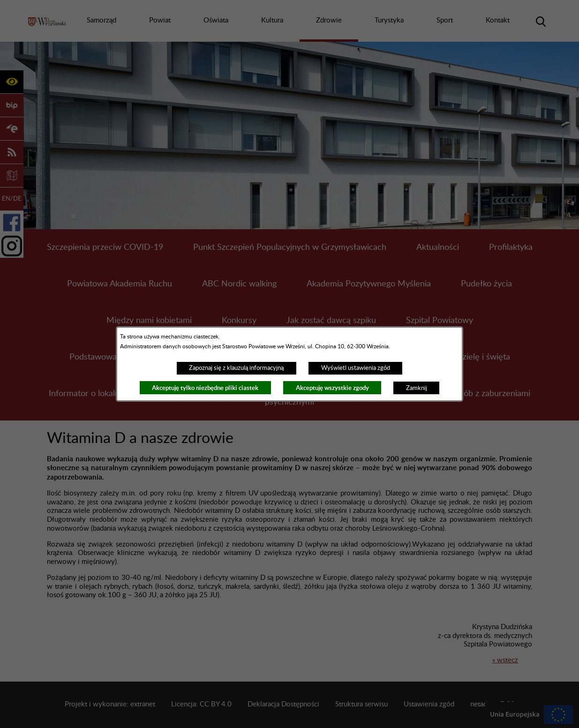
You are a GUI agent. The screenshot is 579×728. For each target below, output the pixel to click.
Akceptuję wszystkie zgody (332, 388)
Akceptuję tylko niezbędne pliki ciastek (205, 388)
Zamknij (417, 388)
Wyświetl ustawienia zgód (356, 368)
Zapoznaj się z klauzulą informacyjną (236, 368)
